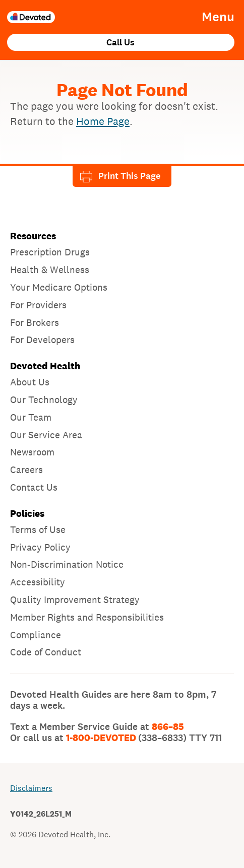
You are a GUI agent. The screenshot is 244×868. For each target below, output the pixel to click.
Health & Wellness (50, 270)
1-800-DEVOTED (144, 738)
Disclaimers (31, 788)
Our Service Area (46, 435)
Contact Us (34, 487)
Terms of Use (38, 529)
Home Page (103, 121)
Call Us (120, 43)
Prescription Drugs (50, 252)
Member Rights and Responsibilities (87, 617)
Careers (26, 470)
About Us (30, 382)
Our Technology (44, 399)
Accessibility (38, 582)
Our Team (31, 417)
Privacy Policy (40, 547)
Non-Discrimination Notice (67, 564)
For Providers (38, 305)
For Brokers (35, 322)
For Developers (42, 340)
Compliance (36, 635)
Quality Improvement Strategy (75, 599)
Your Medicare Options (59, 287)
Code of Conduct (46, 652)
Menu (218, 17)
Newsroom (32, 452)
